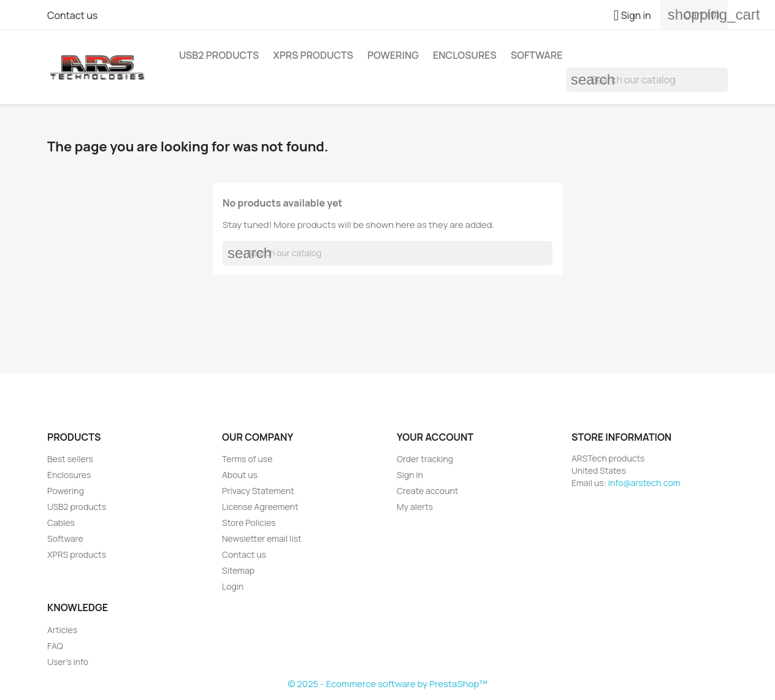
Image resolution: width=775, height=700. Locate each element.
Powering (393, 55)
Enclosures (465, 55)
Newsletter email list (262, 538)
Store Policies (249, 523)
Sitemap (238, 570)
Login (233, 586)
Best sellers (70, 459)
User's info (68, 662)
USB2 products (219, 55)
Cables (61, 523)
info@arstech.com (644, 483)
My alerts (415, 507)
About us (240, 475)
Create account (427, 491)
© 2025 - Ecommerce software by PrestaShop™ (388, 684)
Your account (435, 437)
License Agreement (260, 507)
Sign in (410, 475)
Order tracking (425, 459)
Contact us (72, 15)
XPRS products (313, 55)
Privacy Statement (258, 491)
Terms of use (247, 459)
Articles (62, 630)
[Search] (647, 80)
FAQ (55, 646)
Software (537, 55)
